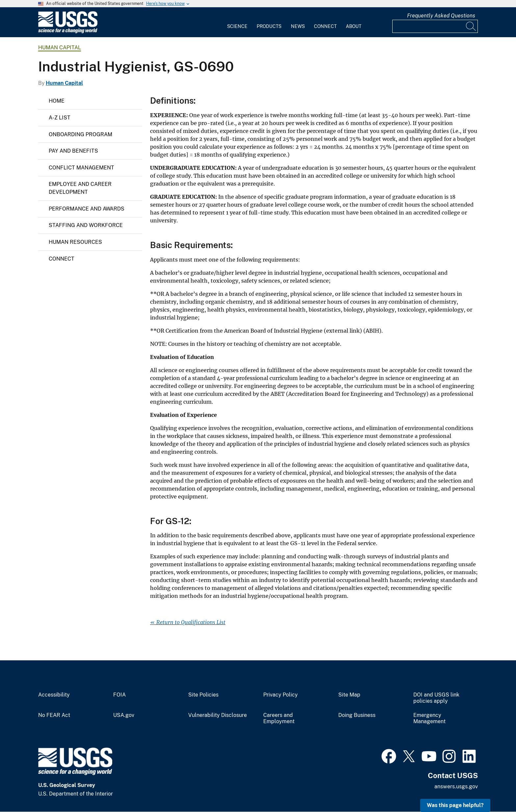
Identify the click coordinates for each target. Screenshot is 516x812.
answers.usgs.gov (456, 787)
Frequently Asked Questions (441, 16)
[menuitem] (237, 22)
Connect (325, 26)
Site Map (349, 695)
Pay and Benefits (73, 151)
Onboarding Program (80, 134)
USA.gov (124, 715)
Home (57, 101)
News (298, 26)
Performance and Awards (87, 209)
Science (237, 26)
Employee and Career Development (80, 188)
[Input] (435, 26)
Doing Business (357, 715)
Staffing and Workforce (86, 225)
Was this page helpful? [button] (455, 805)
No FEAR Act (54, 715)
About (354, 26)
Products (269, 26)
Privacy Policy (281, 695)
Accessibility (54, 695)
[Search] (471, 26)
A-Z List (60, 118)
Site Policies (203, 695)
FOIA (119, 695)
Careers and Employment (279, 718)
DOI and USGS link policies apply (436, 698)
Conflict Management (81, 168)
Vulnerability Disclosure (218, 715)
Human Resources (75, 242)
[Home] (68, 32)
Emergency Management (429, 718)
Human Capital (60, 48)
